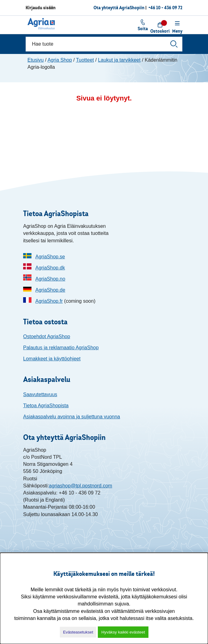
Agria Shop (60, 60)
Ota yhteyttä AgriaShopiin (119, 8)
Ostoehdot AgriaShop (47, 336)
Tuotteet (85, 60)
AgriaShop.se (50, 257)
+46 (165, 8)
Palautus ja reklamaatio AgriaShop (61, 348)
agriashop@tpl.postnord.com (81, 486)
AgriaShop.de (50, 290)
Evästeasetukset (78, 632)
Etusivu (35, 60)
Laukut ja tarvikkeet (119, 60)
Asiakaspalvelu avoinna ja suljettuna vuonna (72, 417)
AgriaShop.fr (49, 301)
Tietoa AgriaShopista (46, 406)
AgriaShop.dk (50, 268)
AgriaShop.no (50, 279)
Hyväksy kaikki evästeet (123, 632)
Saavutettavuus (40, 394)
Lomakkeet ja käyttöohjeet (52, 359)
